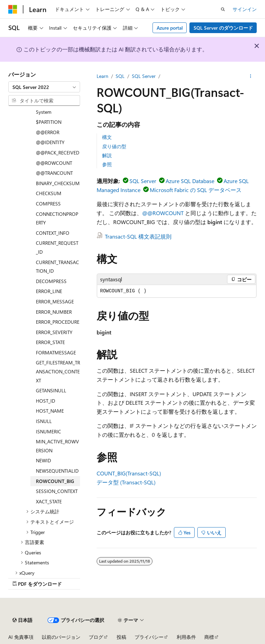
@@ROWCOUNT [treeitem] (54, 163)
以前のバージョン (61, 637)
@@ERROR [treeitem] (48, 132)
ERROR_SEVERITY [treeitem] (54, 332)
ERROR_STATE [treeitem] (50, 342)
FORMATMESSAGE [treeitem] (56, 353)
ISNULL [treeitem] (44, 421)
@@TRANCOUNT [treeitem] (54, 173)
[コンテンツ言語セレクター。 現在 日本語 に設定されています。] (22, 620)
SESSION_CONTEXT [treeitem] (57, 491)
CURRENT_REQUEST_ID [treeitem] (57, 247)
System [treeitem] (44, 112)
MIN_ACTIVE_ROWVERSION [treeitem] (57, 446)
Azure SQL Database (190, 181)
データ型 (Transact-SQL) (126, 482)
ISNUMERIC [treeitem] (48, 431)
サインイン (245, 9)
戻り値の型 (114, 146)
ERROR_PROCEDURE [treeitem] (58, 322)
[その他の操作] (251, 76)
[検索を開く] (223, 9)
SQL (120, 76)
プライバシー (149, 637)
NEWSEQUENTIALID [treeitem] (57, 471)
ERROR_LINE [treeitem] (49, 291)
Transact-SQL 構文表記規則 (138, 236)
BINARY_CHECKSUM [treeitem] (58, 183)
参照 (107, 164)
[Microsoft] (13, 9)
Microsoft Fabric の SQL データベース (196, 190)
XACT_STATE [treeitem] (49, 501)
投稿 (121, 637)
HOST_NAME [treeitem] (50, 411)
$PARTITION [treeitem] (49, 122)
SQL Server (144, 76)
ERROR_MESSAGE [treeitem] (55, 301)
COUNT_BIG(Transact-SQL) (129, 473)
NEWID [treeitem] (43, 460)
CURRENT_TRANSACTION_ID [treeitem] (57, 267)
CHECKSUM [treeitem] (49, 193)
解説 (107, 155)
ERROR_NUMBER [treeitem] (54, 312)
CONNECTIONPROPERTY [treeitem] (57, 218)
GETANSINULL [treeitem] (51, 390)
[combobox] (44, 87)
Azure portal (170, 28)
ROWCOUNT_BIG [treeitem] (55, 481)
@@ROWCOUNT (163, 213)
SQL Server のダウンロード (223, 28)
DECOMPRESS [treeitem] (51, 281)
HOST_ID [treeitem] (46, 401)
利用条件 (186, 637)
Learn (102, 76)
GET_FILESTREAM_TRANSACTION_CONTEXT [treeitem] (58, 371)
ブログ (96, 637)
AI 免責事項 (21, 637)
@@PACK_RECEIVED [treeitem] (58, 153)
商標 (209, 637)
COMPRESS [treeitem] (48, 204)
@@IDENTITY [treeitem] (50, 142)
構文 (107, 137)
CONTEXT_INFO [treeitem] (53, 233)
